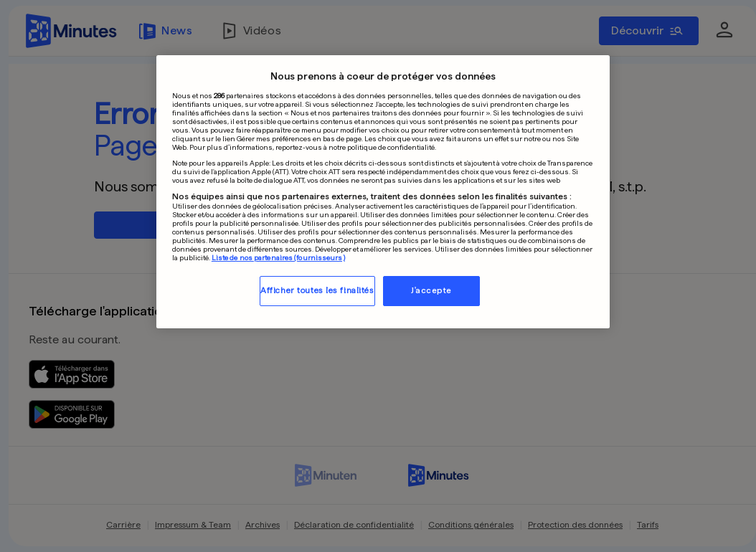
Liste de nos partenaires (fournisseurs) (278, 257)
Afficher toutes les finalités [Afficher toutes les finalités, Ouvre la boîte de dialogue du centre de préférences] (317, 290)
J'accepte (431, 290)
